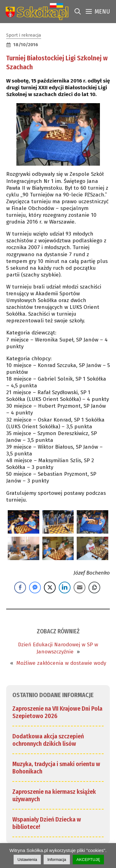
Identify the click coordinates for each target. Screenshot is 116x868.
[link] (36, 12)
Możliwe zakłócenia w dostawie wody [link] (61, 663)
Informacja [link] (57, 860)
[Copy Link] (94, 587)
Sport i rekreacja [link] (24, 35)
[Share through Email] (79, 587)
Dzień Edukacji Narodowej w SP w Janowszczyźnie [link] (58, 648)
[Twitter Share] (50, 587)
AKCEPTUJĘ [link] (88, 860)
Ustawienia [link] (27, 860)
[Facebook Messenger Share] (35, 587)
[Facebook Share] (20, 587)
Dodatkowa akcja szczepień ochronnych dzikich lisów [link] (48, 740)
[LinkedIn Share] (65, 587)
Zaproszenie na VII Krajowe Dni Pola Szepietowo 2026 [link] (57, 712)
